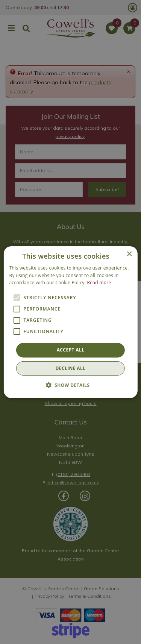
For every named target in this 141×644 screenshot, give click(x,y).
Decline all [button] (71, 368)
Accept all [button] (71, 350)
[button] (71, 385)
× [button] (129, 254)
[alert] (70, 322)
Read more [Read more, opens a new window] (99, 283)
